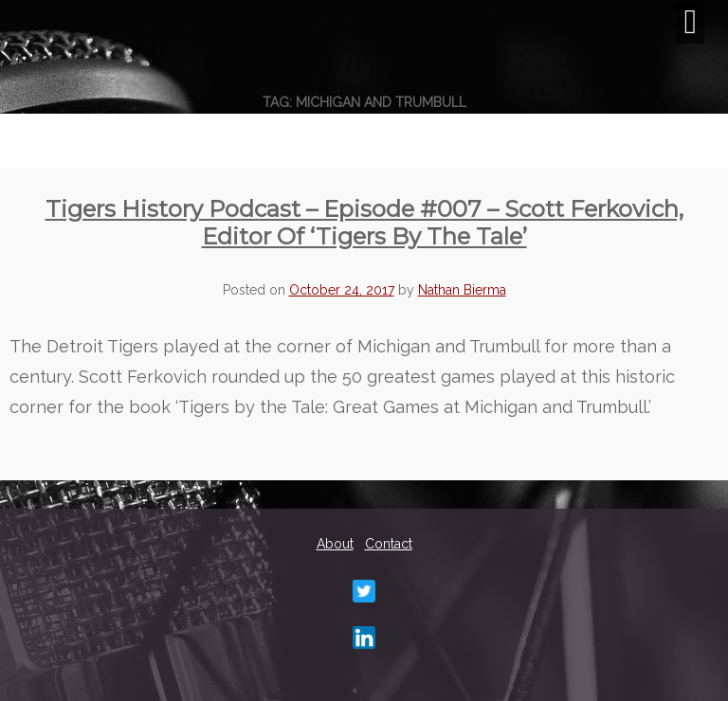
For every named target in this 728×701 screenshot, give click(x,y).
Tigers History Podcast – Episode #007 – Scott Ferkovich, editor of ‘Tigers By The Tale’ (364, 223)
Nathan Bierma (462, 290)
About (335, 544)
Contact (389, 544)
